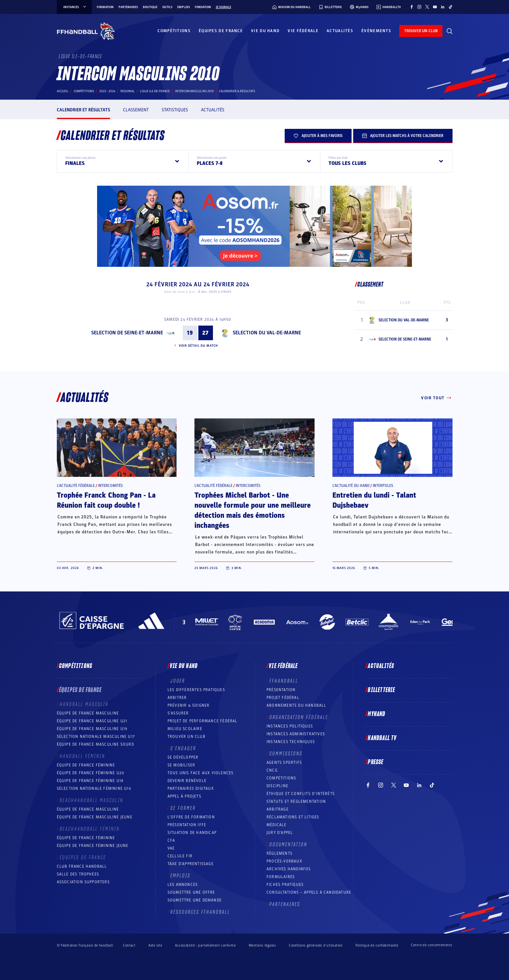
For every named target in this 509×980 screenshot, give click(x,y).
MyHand (377, 714)
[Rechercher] (450, 31)
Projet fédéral (283, 698)
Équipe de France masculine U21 (92, 721)
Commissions (286, 754)
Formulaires (281, 877)
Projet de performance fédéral (203, 721)
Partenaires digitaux (191, 788)
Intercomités (110, 486)
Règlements (279, 853)
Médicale (277, 825)
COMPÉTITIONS (281, 778)
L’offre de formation (191, 817)
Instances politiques (290, 726)
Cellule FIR (180, 856)
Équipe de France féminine (86, 765)
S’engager (183, 749)
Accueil (63, 91)
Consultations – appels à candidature (309, 892)
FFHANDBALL (284, 681)
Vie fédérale (303, 31)
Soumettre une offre (191, 892)
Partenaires (128, 7)
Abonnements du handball (297, 705)
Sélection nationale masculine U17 (96, 737)
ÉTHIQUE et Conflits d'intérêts (301, 794)
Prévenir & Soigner (189, 705)
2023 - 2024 (107, 91)
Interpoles (383, 486)
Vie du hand (265, 31)
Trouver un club (186, 737)
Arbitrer (177, 698)
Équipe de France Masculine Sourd (95, 744)
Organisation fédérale (299, 717)
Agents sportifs (284, 763)
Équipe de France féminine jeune (93, 846)
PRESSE (376, 762)
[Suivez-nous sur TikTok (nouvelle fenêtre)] (451, 7)
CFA (171, 840)
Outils (167, 7)
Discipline (277, 786)
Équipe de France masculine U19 (92, 729)
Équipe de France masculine (88, 713)
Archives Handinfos (289, 869)
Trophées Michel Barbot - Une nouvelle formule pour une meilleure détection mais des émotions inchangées (253, 510)
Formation (105, 7)
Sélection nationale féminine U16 (94, 788)
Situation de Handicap (192, 833)
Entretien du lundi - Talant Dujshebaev (374, 500)
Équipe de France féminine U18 (90, 781)
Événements (376, 31)
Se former (183, 808)
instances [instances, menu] (75, 7)
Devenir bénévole (187, 781)
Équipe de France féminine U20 (91, 773)
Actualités (340, 31)
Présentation (281, 690)
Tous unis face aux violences (201, 773)
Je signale (223, 7)
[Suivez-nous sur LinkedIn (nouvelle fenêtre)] (443, 7)
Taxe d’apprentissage (191, 864)
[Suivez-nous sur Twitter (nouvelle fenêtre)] (427, 7)
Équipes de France (221, 31)
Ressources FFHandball (200, 912)
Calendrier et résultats (83, 110)
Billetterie (381, 690)
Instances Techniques (291, 742)
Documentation (288, 845)
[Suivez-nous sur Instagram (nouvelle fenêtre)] (419, 7)
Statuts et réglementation (296, 801)
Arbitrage (278, 809)
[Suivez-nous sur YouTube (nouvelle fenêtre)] (435, 7)
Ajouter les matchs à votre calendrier (403, 136)
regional (128, 91)
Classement (136, 110)
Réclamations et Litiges (293, 817)
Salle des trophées (78, 874)
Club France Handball (82, 866)
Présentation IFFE (187, 825)
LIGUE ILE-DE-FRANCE (155, 91)
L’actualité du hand (351, 486)
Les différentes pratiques (196, 690)
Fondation (203, 7)
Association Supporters (83, 882)
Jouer (178, 681)
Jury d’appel (280, 833)
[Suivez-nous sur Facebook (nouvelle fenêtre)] (412, 7)
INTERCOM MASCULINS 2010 (194, 91)
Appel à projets (184, 796)
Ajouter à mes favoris (318, 136)
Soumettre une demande (195, 900)
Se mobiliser (181, 765)
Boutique (150, 7)
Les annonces (183, 885)
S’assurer (178, 713)
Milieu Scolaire (185, 729)
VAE (171, 848)
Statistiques (175, 110)
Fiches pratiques (285, 885)
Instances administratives (296, 734)
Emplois (184, 7)
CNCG (272, 770)
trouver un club (421, 31)
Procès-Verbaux (284, 861)
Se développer (183, 757)
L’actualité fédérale (76, 486)
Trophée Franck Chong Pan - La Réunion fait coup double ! (106, 500)
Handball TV (382, 738)
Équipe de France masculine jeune (95, 817)
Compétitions (174, 31)
